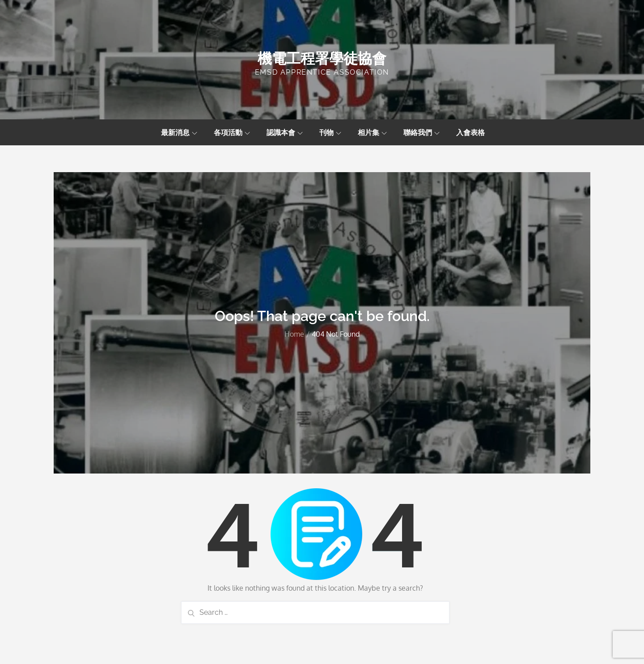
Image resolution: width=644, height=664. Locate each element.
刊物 (330, 132)
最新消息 (179, 132)
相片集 (372, 132)
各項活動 (232, 132)
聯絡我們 (422, 132)
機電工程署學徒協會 (322, 58)
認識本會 (285, 132)
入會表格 (470, 132)
